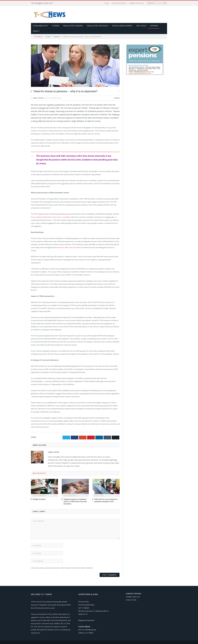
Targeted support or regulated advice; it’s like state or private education (75, 501)
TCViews (56, 26)
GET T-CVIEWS (84, 608)
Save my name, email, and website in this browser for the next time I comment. (63, 568)
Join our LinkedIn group (87, 630)
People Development (122, 26)
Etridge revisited (39, 499)
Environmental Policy (86, 605)
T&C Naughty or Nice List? (42, 3)
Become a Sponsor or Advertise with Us (94, 611)
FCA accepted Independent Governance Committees (51, 217)
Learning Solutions (119, 3)
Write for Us (83, 614)
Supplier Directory (136, 3)
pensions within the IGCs (67, 247)
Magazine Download (86, 620)
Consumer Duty (40, 26)
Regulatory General (73, 26)
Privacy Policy (84, 602)
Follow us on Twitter (86, 633)
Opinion (154, 26)
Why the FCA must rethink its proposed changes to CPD (106, 500)
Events (36, 31)
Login (107, 3)
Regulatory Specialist (98, 26)
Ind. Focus (141, 26)
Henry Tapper (38, 98)
